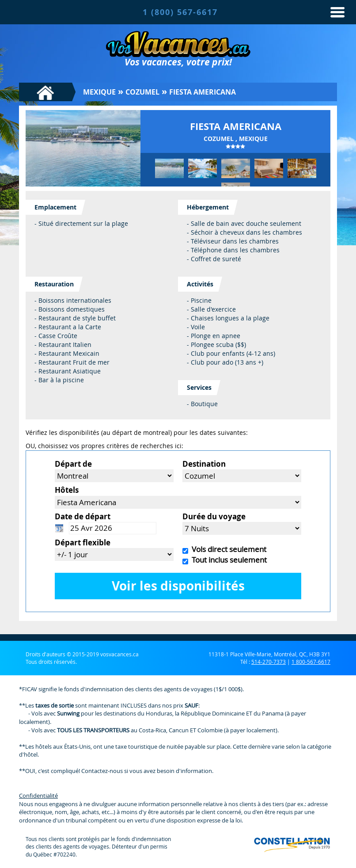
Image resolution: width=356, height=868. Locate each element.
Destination (204, 464)
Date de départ (83, 516)
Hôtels (67, 490)
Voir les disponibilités (178, 586)
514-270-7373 (269, 662)
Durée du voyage (214, 516)
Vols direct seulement (227, 549)
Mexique (99, 92)
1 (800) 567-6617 (180, 12)
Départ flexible (83, 542)
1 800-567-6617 (311, 662)
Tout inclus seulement (227, 560)
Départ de (73, 464)
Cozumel (142, 92)
